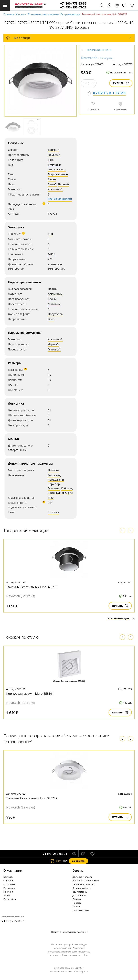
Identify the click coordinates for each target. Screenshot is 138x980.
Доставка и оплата (82, 877)
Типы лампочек (81, 910)
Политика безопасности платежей (69, 932)
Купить (121, 83)
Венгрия (54, 150)
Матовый (54, 304)
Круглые (54, 512)
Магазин (54, 488)
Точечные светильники (43, 14)
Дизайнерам (79, 895)
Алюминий (55, 189)
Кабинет (67, 488)
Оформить (78, 861)
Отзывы (77, 899)
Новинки (8, 892)
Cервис (78, 870)
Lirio (51, 160)
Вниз (51, 319)
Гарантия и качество (83, 884)
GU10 (51, 254)
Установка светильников (86, 881)
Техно (52, 179)
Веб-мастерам (80, 892)
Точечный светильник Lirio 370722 (32, 798)
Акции (7, 895)
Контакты (8, 877)
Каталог (21, 14)
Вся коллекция (121, 618)
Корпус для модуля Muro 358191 (30, 694)
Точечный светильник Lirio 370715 (32, 587)
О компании (13, 870)
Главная (9, 14)
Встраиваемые (70, 14)
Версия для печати (99, 50)
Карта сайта (10, 899)
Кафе (51, 493)
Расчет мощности (60, 199)
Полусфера (55, 314)
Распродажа (10, 888)
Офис (69, 493)
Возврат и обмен (81, 888)
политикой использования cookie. (70, 955)
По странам (9, 884)
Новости (77, 903)
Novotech (54, 155)
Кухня (60, 493)
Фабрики (8, 881)
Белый (52, 184)
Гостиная (54, 475)
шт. (56, 861)
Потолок (54, 470)
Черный (63, 184)
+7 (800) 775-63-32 (73, 3)
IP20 (51, 498)
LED (50, 234)
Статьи (76, 907)
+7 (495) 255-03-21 (73, 7)
